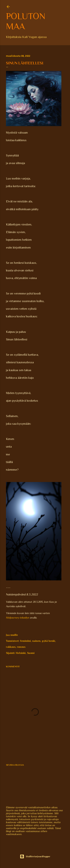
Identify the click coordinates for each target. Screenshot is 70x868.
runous (21, 647)
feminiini (25, 641)
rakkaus (11, 647)
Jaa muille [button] (12, 635)
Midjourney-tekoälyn (18, 618)
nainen (36, 641)
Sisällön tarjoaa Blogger (35, 856)
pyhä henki (49, 641)
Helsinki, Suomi (25, 653)
